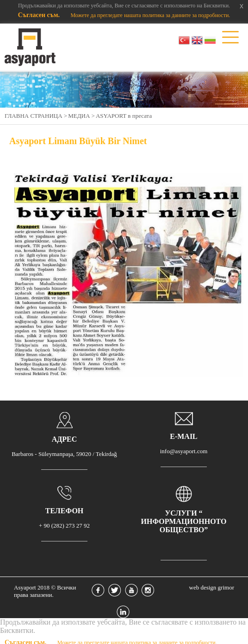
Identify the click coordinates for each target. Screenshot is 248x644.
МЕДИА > (81, 116)
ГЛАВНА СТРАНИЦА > (36, 116)
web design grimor (212, 587)
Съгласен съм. (40, 15)
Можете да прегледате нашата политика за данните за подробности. (150, 15)
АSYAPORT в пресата (124, 116)
